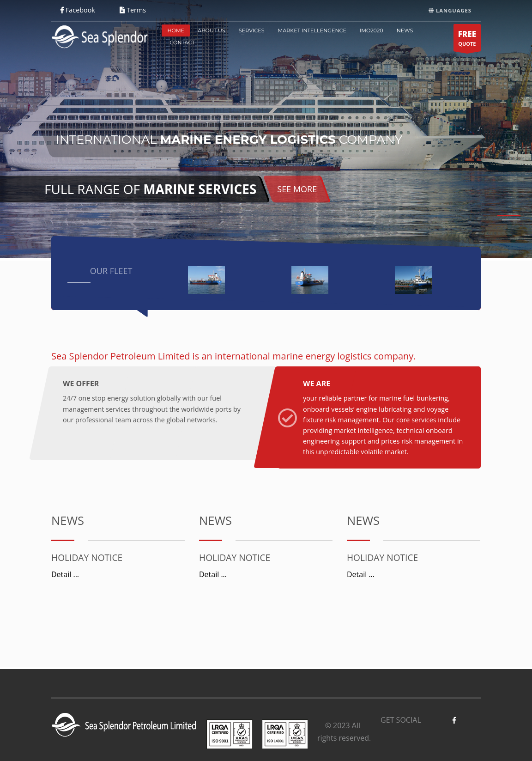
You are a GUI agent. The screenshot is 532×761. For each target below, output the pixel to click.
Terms (133, 10)
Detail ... (65, 574)
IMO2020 (372, 30)
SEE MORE (297, 189)
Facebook (78, 10)
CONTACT (182, 43)
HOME (176, 30)
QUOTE (467, 40)
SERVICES (252, 30)
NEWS (405, 30)
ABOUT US (212, 30)
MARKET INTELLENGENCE (312, 30)
